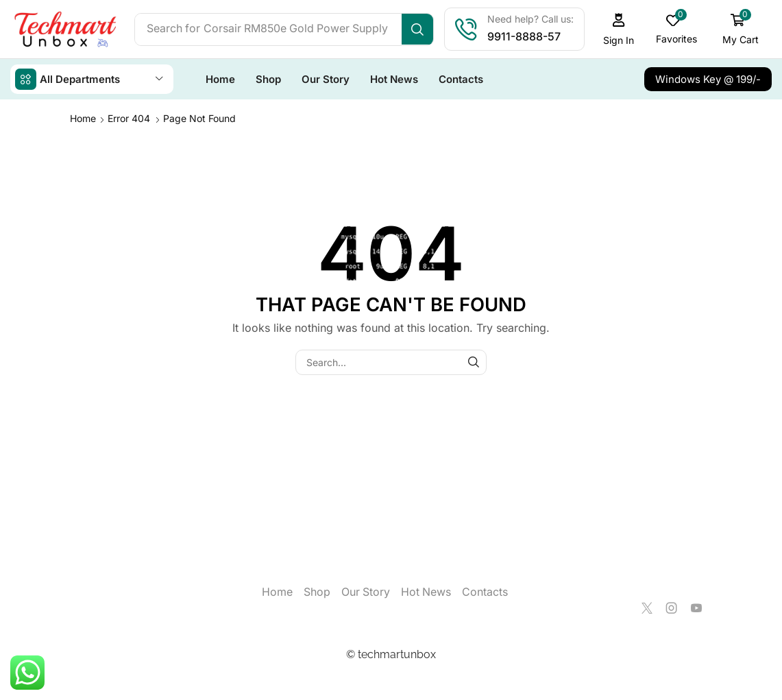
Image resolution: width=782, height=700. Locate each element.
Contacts (485, 591)
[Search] (422, 29)
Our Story (366, 591)
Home (83, 118)
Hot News (426, 591)
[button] (623, 29)
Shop (317, 591)
